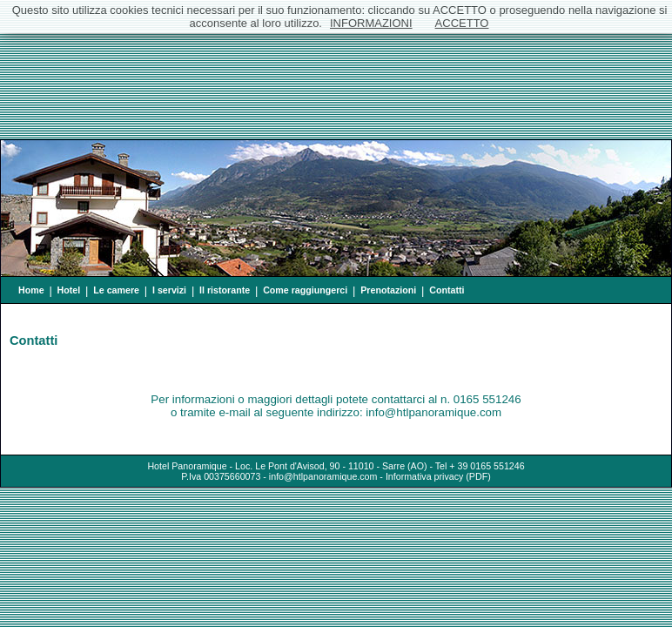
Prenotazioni (388, 290)
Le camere (116, 290)
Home (31, 290)
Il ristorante (225, 290)
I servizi (169, 290)
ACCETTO (462, 23)
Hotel (69, 290)
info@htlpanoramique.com (323, 476)
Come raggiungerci (305, 290)
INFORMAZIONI (371, 23)
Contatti (447, 290)
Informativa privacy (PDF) (438, 476)
